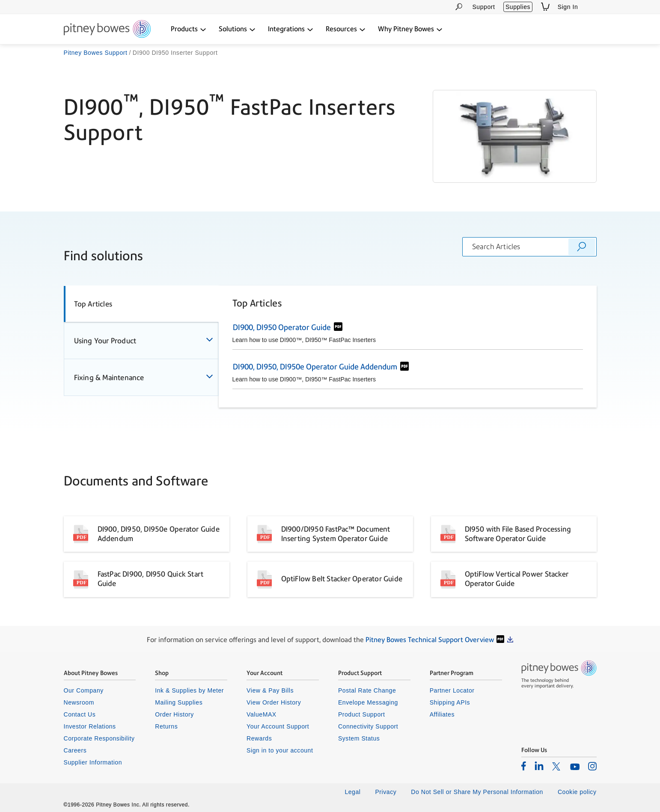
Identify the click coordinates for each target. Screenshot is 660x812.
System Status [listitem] (359, 738)
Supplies (518, 7)
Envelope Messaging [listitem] (368, 702)
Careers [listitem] (75, 750)
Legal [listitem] (352, 792)
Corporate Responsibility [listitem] (99, 738)
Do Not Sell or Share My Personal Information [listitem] (477, 792)
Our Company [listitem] (84, 690)
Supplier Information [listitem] (93, 762)
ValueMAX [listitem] (262, 714)
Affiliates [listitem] (442, 714)
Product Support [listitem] (362, 714)
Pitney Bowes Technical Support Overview (430, 640)
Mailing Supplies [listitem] (179, 702)
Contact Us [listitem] (80, 714)
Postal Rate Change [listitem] (367, 690)
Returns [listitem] (166, 726)
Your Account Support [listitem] (278, 726)
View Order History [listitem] (274, 702)
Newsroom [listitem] (79, 702)
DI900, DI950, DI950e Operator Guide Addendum (315, 367)
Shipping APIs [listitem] (450, 702)
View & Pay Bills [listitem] (270, 690)
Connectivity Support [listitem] (368, 726)
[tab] (141, 304)
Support (483, 7)
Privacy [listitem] (386, 792)
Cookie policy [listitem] (577, 792)
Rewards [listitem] (259, 738)
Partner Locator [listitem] (452, 690)
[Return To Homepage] (107, 30)
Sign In (568, 7)
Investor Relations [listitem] (90, 726)
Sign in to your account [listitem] (280, 750)
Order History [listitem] (174, 714)
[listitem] (524, 766)
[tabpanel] (408, 347)
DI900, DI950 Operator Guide (282, 327)
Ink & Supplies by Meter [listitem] (189, 690)
